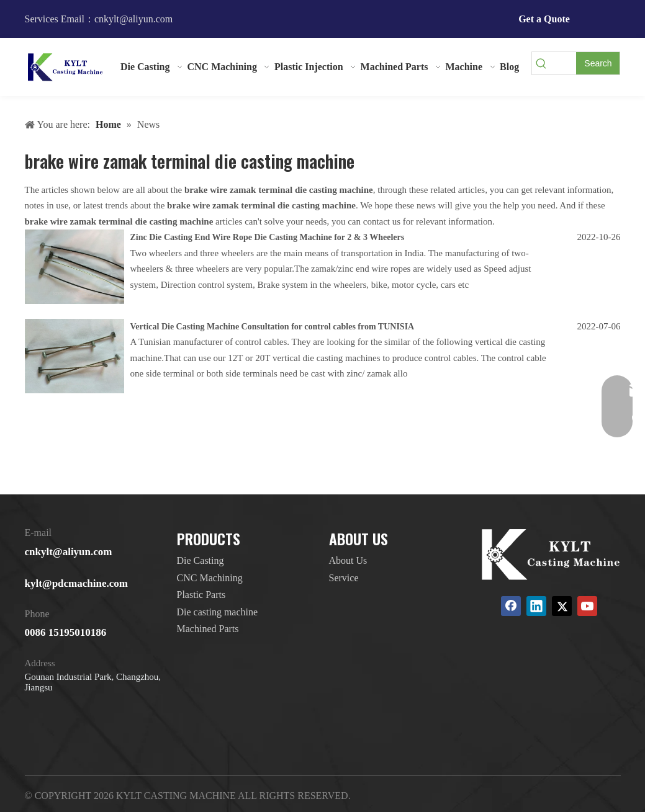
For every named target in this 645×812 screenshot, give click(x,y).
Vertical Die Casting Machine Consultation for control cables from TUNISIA (273, 327)
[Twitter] (562, 606)
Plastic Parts (201, 595)
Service (344, 578)
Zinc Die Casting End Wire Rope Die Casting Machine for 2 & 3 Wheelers (268, 237)
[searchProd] (563, 63)
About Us (348, 560)
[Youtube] (587, 606)
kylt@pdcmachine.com (76, 583)
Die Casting (201, 560)
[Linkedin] (536, 606)
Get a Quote (544, 19)
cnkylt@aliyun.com (69, 552)
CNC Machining (210, 578)
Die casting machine (218, 612)
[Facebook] (511, 606)
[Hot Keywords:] (598, 63)
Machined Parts (208, 629)
